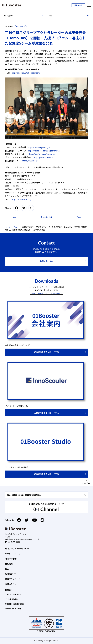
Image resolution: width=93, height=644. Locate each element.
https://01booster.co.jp (22, 199)
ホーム (8, 227)
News (16, 227)
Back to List (47, 217)
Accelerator (21, 26)
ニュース (9, 569)
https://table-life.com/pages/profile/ (44, 151)
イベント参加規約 (11, 599)
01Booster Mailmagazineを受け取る (47, 495)
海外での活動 (11, 559)
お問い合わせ (78, 5)
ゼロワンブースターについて (17, 549)
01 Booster (12, 5)
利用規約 (8, 590)
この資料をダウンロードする (46, 352)
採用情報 (9, 574)
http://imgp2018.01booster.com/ (26, 73)
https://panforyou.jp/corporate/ (42, 154)
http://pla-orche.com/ (43, 157)
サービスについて (13, 554)
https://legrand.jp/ (30, 161)
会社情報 (9, 564)
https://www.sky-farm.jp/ (39, 147)
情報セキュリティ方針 (13, 608)
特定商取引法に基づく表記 (15, 604)
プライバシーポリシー (13, 595)
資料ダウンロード (13, 579)
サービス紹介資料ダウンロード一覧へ (46, 293)
